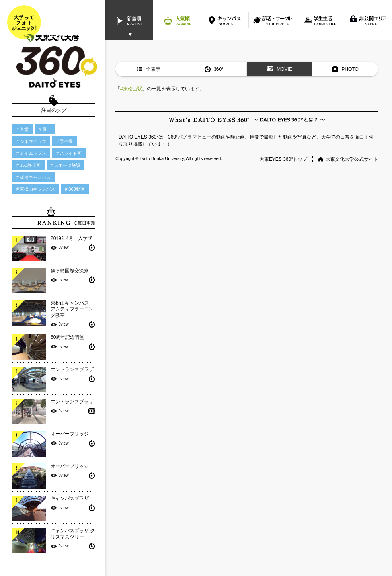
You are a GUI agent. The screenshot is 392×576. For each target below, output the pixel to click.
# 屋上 (45, 129)
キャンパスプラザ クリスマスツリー (73, 534)
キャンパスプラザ (70, 498)
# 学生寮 (64, 141)
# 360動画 (75, 189)
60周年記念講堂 (67, 337)
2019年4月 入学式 (71, 238)
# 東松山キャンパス (36, 189)
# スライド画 (69, 153)
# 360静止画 (28, 165)
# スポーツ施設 (65, 165)
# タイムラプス (31, 153)
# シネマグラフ (31, 141)
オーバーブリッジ (70, 434)
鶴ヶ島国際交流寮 (70, 271)
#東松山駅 (131, 89)
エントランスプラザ (72, 369)
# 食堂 (22, 129)
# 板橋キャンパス (33, 177)
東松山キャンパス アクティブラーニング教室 (72, 309)
